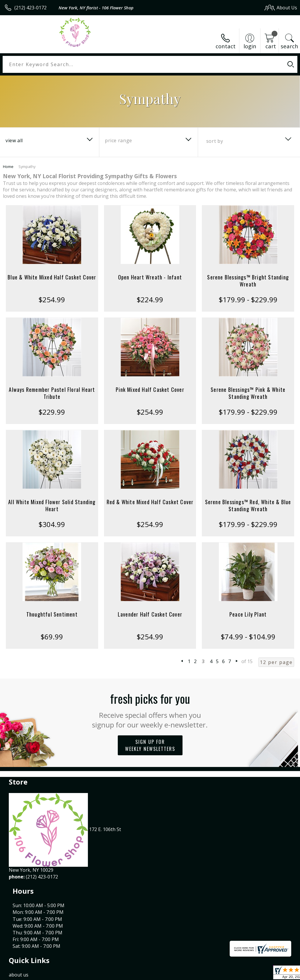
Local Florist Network (240, 974)
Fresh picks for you (150, 710)
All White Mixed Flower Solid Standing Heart (52, 505)
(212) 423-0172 (30, 8)
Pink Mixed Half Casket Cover (150, 389)
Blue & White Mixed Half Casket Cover (52, 277)
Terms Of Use (164, 974)
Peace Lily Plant (248, 614)
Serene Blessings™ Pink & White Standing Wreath (248, 393)
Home (8, 167)
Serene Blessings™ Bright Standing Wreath (248, 281)
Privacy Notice (198, 974)
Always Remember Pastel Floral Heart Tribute (52, 393)
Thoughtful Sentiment (52, 614)
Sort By (215, 141)
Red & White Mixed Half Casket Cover (150, 502)
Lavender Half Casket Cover (150, 614)
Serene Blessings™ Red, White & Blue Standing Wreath (248, 505)
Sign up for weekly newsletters (150, 745)
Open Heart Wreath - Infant (150, 277)
